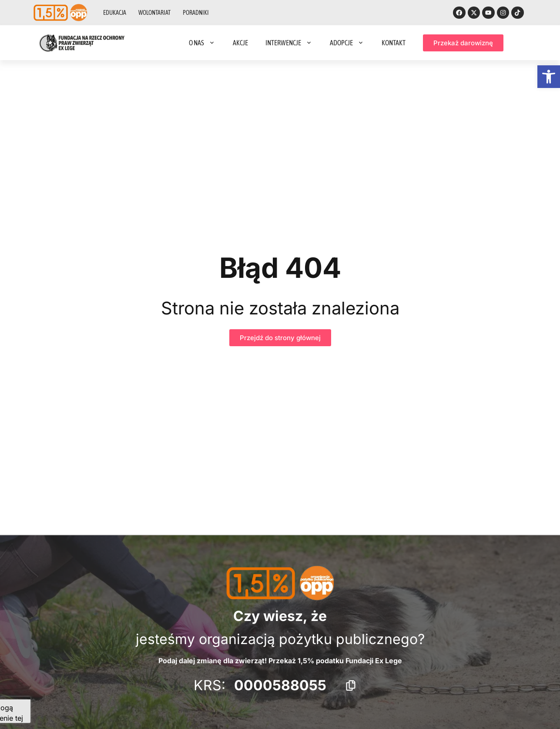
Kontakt (394, 44)
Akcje (240, 44)
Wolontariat (154, 13)
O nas (202, 44)
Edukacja (115, 13)
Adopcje (347, 44)
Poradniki (196, 13)
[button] (549, 77)
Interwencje (289, 44)
